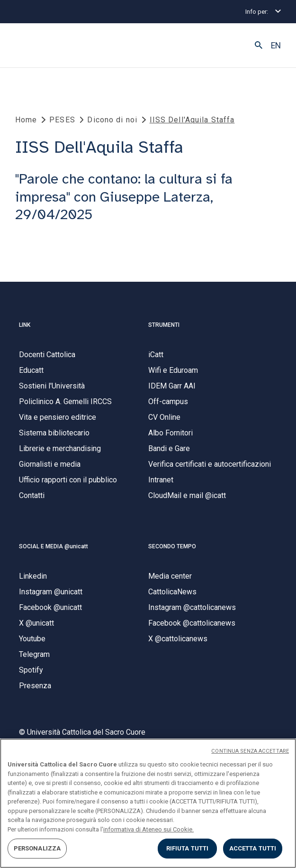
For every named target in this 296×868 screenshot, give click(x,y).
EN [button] (276, 46)
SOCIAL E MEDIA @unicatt (54, 546)
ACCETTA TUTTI (253, 848)
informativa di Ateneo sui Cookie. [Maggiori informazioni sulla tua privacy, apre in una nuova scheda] (148, 829)
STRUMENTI (164, 325)
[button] (259, 46)
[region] (148, 803)
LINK (25, 325)
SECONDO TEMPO (172, 546)
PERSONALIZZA (37, 848)
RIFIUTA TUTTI (188, 848)
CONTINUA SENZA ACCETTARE (250, 751)
